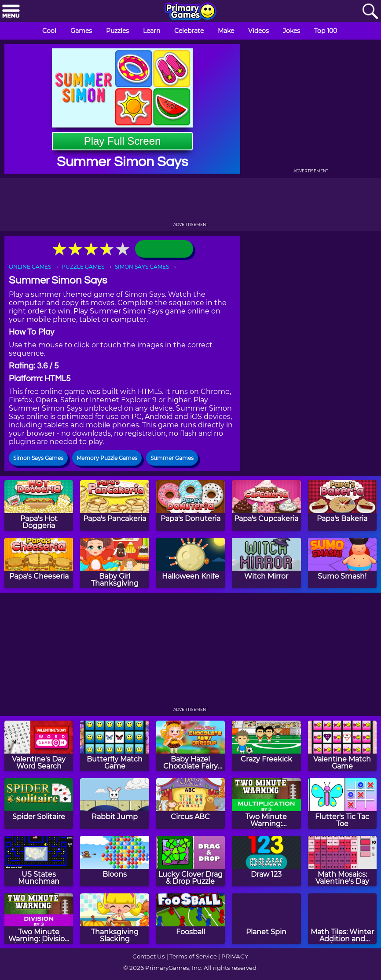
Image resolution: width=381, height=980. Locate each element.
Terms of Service (193, 956)
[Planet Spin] (266, 919)
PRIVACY (235, 956)
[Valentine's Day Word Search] (39, 746)
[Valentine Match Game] (342, 746)
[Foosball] (190, 919)
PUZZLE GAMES (83, 267)
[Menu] (11, 12)
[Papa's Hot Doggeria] (39, 505)
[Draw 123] (266, 861)
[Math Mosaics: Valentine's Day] (342, 861)
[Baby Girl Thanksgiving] (114, 563)
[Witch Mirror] (266, 563)
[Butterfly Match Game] (114, 746)
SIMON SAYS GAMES (142, 267)
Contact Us (149, 956)
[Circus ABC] (190, 803)
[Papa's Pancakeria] (114, 505)
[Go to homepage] (190, 12)
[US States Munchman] (39, 861)
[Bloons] (114, 861)
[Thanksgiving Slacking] (114, 919)
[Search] (370, 12)
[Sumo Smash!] (342, 563)
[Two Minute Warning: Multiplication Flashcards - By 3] (266, 803)
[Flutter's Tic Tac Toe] (342, 803)
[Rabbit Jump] (114, 803)
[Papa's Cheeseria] (39, 563)
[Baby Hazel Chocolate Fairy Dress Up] (190, 746)
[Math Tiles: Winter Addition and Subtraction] (342, 919)
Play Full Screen (123, 141)
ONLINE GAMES (30, 267)
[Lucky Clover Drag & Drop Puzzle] (190, 861)
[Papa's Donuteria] (190, 505)
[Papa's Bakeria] (342, 505)
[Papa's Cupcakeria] (266, 505)
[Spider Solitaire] (39, 803)
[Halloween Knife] (190, 563)
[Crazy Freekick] (266, 746)
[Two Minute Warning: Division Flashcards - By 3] (39, 919)
